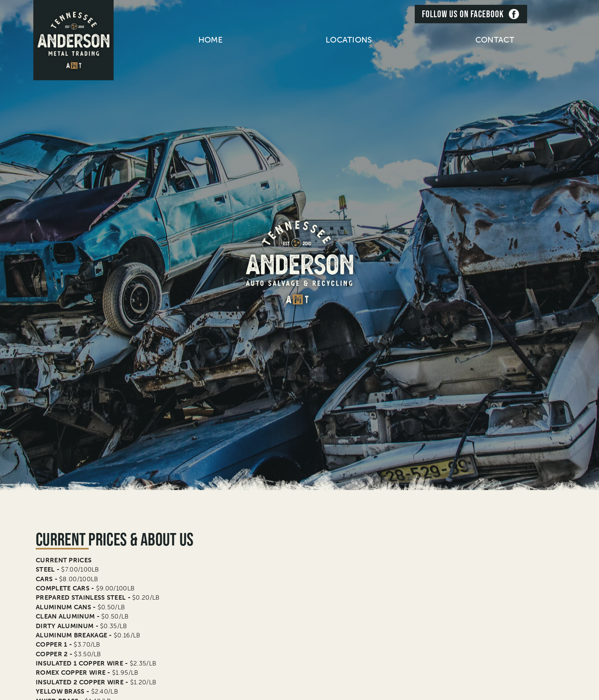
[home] (73, 40)
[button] (349, 40)
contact (495, 40)
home (210, 40)
